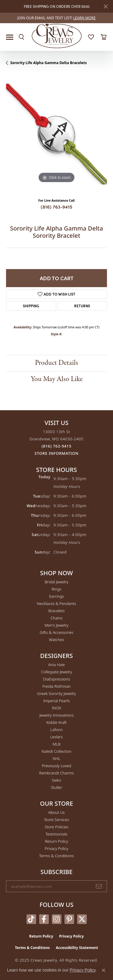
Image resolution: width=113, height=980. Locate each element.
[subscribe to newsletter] (99, 886)
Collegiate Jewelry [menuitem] (56, 672)
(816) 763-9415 (56, 207)
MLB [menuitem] (56, 744)
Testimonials (56, 834)
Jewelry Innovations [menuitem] (56, 715)
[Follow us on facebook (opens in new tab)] (44, 919)
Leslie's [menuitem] (56, 737)
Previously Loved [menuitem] (57, 766)
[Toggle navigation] (10, 37)
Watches (57, 640)
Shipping (31, 306)
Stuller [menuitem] (57, 787)
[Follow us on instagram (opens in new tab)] (57, 919)
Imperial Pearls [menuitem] (56, 701)
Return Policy (56, 841)
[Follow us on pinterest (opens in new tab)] (69, 919)
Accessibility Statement (77, 948)
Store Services (56, 820)
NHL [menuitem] (57, 758)
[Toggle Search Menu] (21, 37)
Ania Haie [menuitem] (57, 665)
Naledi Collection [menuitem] (56, 751)
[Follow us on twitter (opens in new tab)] (82, 919)
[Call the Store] (56, 446)
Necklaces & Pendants (56, 603)
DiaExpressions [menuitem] (56, 679)
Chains (57, 618)
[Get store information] (57, 453)
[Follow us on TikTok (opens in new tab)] (31, 919)
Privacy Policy (56, 848)
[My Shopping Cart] (104, 37)
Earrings (56, 596)
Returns (82, 306)
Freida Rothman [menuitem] (57, 686)
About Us (56, 812)
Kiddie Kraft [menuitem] (57, 722)
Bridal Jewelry (56, 582)
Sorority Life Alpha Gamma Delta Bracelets (49, 63)
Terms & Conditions (56, 856)
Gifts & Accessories (57, 632)
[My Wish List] (91, 37)
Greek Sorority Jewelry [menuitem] (56, 693)
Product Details (56, 363)
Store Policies (56, 827)
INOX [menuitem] (56, 708)
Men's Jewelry (56, 625)
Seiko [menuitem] (56, 780)
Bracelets (56, 611)
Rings (56, 589)
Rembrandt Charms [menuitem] (56, 773)
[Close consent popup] (104, 970)
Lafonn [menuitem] (56, 730)
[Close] (106, 6)
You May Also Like (57, 379)
